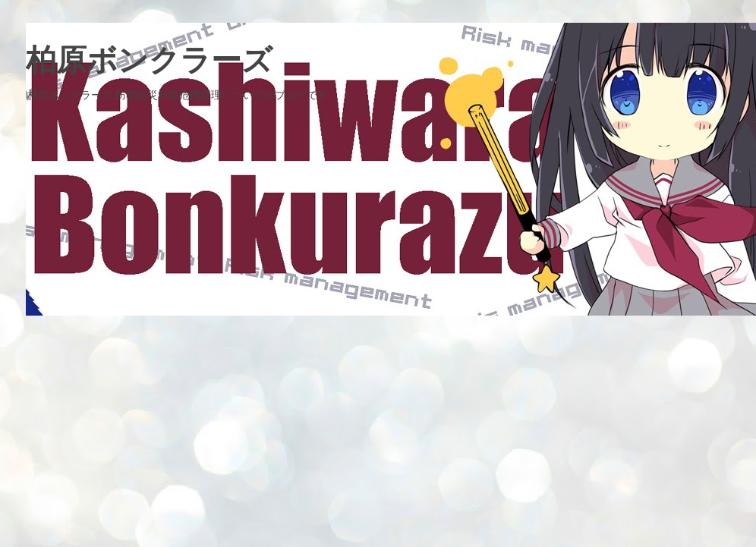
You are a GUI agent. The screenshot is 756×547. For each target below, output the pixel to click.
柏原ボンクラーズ (149, 60)
